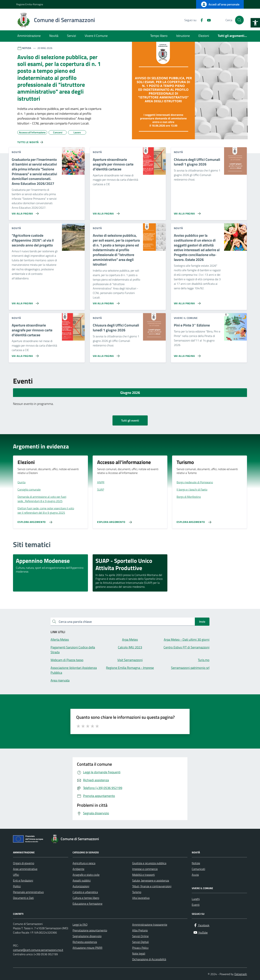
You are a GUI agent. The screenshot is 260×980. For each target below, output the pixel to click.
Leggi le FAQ (80, 925)
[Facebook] (200, 20)
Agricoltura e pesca (84, 863)
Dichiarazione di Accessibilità (149, 959)
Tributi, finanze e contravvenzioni (152, 886)
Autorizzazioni (81, 886)
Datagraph (241, 974)
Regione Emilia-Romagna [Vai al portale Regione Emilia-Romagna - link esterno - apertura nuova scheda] (30, 4)
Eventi (196, 905)
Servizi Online (140, 936)
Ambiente (78, 869)
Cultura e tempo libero (86, 898)
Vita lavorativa (141, 898)
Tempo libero (159, 36)
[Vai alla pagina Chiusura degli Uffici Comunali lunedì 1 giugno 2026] (187, 212)
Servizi (71, 36)
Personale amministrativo (28, 892)
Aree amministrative (25, 869)
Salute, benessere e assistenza (151, 880)
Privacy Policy (140, 948)
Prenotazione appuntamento (90, 930)
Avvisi (195, 875)
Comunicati (198, 869)
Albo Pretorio (140, 930)
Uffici (16, 875)
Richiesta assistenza (85, 942)
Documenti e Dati (23, 898)
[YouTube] (207, 20)
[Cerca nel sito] (239, 20)
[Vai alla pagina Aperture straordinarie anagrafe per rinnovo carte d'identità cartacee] (106, 212)
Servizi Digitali (140, 942)
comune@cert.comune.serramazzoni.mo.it (38, 950)
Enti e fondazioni (23, 880)
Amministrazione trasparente (150, 925)
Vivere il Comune (96, 36)
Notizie (196, 863)
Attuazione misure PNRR (87, 948)
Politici (17, 886)
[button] (255, 23)
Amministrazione (29, 36)
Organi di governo (24, 863)
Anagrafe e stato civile (86, 875)
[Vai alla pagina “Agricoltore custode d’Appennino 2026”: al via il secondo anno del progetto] (24, 302)
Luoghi (196, 899)
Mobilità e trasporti (143, 875)
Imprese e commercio (145, 869)
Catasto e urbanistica (85, 892)
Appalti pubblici (82, 880)
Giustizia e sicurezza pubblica (149, 863)
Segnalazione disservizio (87, 936)
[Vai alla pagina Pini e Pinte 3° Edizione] (187, 354)
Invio (202, 622)
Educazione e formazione (87, 904)
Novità (54, 36)
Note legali (139, 953)
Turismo (137, 892)
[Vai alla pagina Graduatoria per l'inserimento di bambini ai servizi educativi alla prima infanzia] (24, 212)
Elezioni (204, 36)
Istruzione (183, 36)
